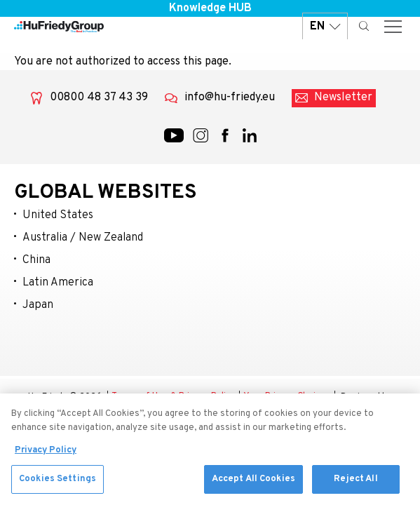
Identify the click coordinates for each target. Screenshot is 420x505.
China (36, 260)
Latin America (58, 283)
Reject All (355, 483)
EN (325, 26)
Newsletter (343, 97)
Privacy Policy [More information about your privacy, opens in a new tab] (46, 454)
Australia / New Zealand (83, 238)
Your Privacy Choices (287, 397)
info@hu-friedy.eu (230, 97)
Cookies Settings (57, 483)
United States (58, 215)
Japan (38, 305)
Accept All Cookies (253, 483)
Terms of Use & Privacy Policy (174, 397)
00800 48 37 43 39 (99, 97)
